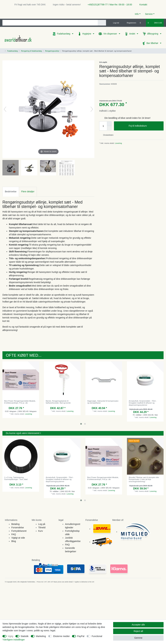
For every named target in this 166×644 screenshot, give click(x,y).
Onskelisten (107, 135)
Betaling (15, 524)
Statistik (25, 636)
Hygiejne (87, 34)
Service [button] (149, 14)
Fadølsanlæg (64, 34)
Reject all (138, 631)
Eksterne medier (61, 636)
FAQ (14, 534)
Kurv (41, 531)
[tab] (11, 192)
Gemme (138, 638)
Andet (132, 34)
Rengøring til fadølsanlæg (31, 51)
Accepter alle (138, 625)
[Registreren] (130, 23)
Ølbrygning (153, 34)
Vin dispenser (110, 34)
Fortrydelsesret (19, 531)
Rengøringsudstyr (52, 51)
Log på (42, 524)
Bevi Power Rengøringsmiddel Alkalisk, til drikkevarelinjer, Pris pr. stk (20, 402)
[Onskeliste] (142, 23)
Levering (118, 143)
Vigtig (10, 636)
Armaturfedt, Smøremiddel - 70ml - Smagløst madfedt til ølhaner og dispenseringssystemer (143, 403)
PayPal (81, 636)
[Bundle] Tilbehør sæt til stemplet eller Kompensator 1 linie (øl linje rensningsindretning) (144, 479)
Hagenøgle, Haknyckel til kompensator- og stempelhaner (103, 402)
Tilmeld (42, 528)
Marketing (41, 636)
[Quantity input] (103, 126)
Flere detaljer (28, 192)
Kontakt (142, 5)
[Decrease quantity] (109, 128)
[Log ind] (115, 23)
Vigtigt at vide (18, 538)
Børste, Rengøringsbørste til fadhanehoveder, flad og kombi (58, 402)
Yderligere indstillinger (14, 640)
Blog (14, 541)
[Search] (102, 23)
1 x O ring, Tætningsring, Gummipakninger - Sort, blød (16, 478)
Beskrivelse (11, 192)
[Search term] (50, 23)
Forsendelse (18, 528)
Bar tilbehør (153, 43)
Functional (97, 636)
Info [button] (137, 14)
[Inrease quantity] (109, 124)
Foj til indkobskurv (145, 126)
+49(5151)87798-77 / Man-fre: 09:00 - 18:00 (109, 5)
